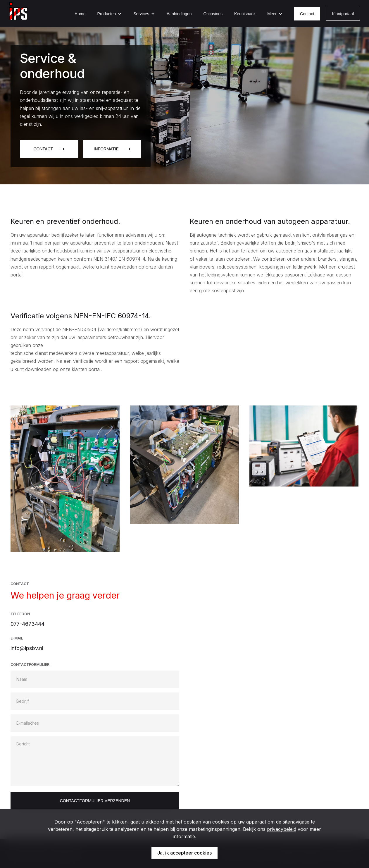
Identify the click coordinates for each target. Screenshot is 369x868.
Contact (307, 14)
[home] (18, 14)
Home (80, 14)
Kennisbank (245, 14)
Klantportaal (343, 14)
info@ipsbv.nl (27, 648)
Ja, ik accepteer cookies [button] (184, 853)
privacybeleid (282, 829)
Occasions (213, 14)
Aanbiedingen (179, 14)
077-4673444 (27, 624)
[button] (109, 14)
